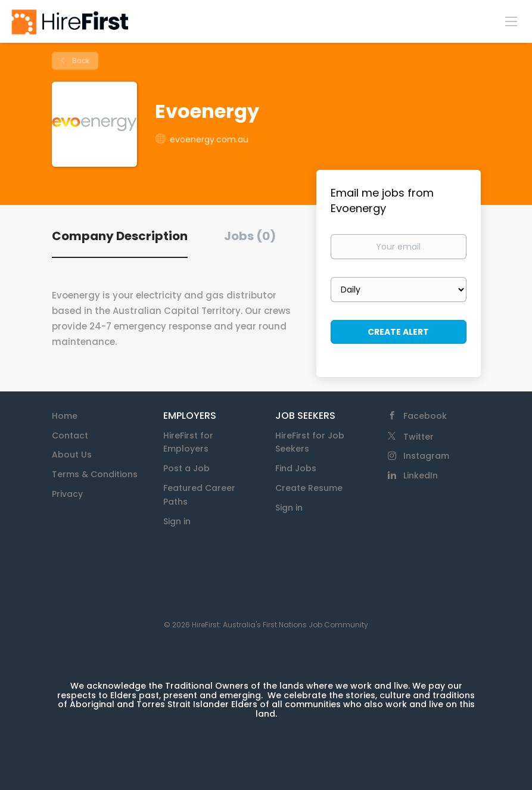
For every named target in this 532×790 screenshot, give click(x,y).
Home (65, 416)
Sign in (177, 521)
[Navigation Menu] (511, 21)
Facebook (425, 416)
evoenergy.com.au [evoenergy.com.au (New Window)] (209, 139)
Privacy (67, 494)
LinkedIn (421, 475)
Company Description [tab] (120, 236)
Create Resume (309, 488)
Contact (70, 436)
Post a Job (186, 468)
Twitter (419, 437)
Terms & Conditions (95, 474)
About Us (72, 455)
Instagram (426, 456)
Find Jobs (296, 468)
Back (80, 60)
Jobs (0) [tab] (250, 236)
